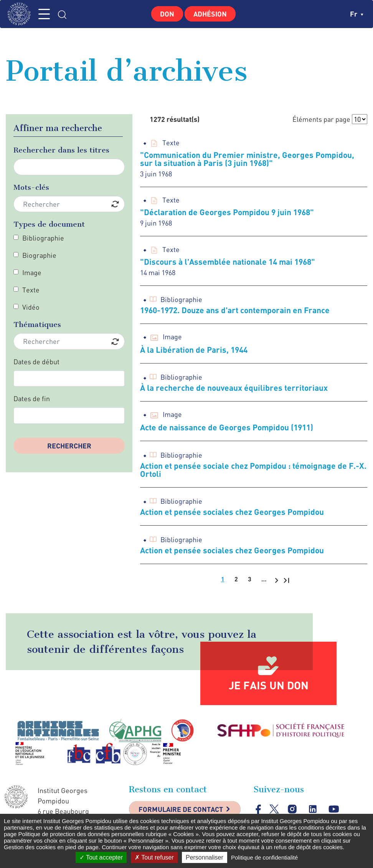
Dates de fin (32, 398)
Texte (31, 290)
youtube (334, 809)
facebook (258, 809)
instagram (292, 809)
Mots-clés (31, 187)
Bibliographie (43, 238)
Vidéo (31, 307)
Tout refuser (154, 857)
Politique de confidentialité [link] (264, 857)
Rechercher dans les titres (61, 150)
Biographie (39, 255)
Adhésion (210, 14)
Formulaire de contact (181, 809)
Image (32, 272)
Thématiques (37, 324)
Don (167, 14)
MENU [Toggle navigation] (44, 14)
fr (357, 14)
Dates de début (36, 362)
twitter (274, 809)
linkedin (313, 809)
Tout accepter (101, 857)
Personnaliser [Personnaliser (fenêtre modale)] (205, 857)
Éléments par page (321, 119)
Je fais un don (269, 685)
